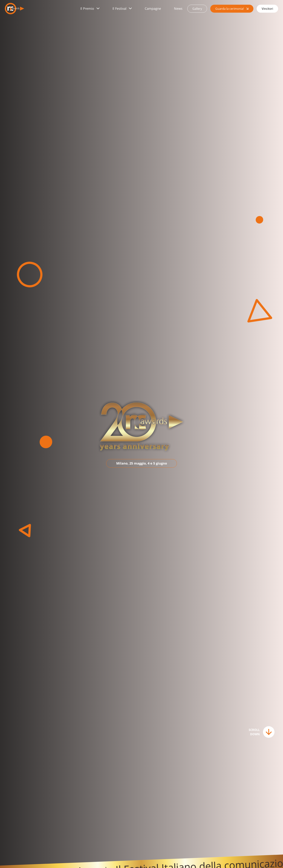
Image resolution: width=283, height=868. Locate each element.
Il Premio (87, 8)
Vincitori (267, 9)
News (178, 8)
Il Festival (119, 8)
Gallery (197, 9)
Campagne (153, 8)
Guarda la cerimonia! (230, 9)
